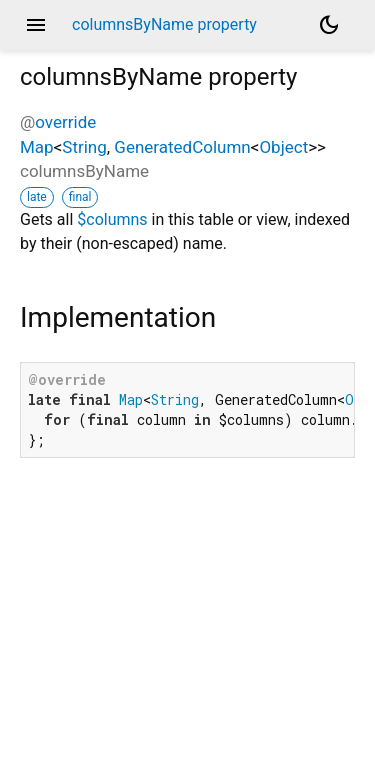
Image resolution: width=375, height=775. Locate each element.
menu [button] (36, 25)
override (65, 122)
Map (37, 147)
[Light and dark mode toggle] (329, 25)
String (84, 147)
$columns (112, 219)
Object (283, 147)
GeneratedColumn (182, 147)
